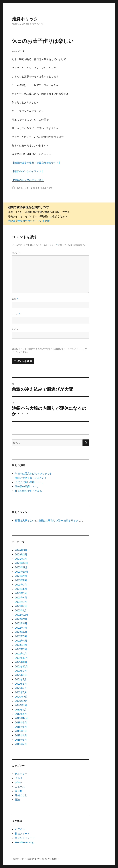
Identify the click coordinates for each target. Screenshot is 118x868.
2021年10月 (21, 666)
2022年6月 (21, 632)
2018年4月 (21, 735)
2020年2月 (21, 701)
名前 (15, 299)
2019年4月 (21, 714)
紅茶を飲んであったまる (28, 491)
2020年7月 (21, 697)
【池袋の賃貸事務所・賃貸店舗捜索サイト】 (36, 163)
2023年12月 (21, 563)
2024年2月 (21, 554)
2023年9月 (21, 576)
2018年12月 (21, 718)
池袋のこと (21, 795)
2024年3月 (21, 550)
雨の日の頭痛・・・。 (27, 486)
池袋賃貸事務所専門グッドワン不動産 (29, 221)
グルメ (19, 778)
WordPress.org (24, 842)
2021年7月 (21, 679)
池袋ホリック (25, 19)
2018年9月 (21, 722)
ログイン (20, 829)
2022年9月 (21, 619)
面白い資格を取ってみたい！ (31, 478)
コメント (16, 253)
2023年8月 (21, 580)
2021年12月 (21, 658)
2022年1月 (21, 654)
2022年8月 (21, 623)
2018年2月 (21, 744)
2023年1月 (21, 610)
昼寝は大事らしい (25, 520)
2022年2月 (21, 649)
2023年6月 (21, 589)
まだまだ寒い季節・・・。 (30, 482)
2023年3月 (21, 602)
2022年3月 (21, 645)
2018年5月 (21, 731)
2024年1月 (21, 559)
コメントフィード (25, 838)
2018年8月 (21, 727)
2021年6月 (21, 684)
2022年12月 (22, 615)
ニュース (20, 787)
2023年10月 (22, 572)
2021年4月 (21, 692)
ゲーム (19, 782)
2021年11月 (21, 662)
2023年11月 (21, 567)
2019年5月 (21, 710)
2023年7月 (21, 585)
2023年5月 (21, 593)
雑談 (51, 188)
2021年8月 (21, 675)
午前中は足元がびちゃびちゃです (33, 473)
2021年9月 (21, 671)
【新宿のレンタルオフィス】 (28, 171)
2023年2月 (21, 606)
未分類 (19, 791)
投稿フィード (22, 834)
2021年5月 (21, 688)
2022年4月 (21, 641)
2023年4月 (21, 597)
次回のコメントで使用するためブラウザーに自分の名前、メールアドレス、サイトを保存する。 (49, 350)
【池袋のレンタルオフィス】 (28, 180)
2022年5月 (21, 636)
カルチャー (21, 774)
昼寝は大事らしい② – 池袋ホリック (58, 520)
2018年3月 (21, 740)
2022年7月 (21, 628)
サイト (15, 329)
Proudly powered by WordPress (43, 859)
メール (16, 314)
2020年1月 (21, 705)
